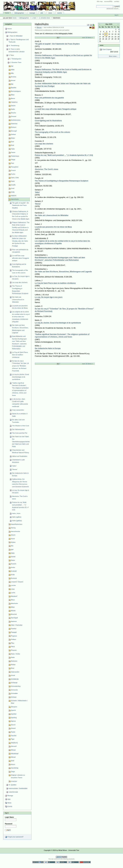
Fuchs (13, 174)
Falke (13, 149)
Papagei (14, 632)
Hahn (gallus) (17, 517)
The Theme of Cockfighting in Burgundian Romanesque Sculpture (20, 290)
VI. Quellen (12, 785)
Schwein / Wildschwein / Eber (19, 702)
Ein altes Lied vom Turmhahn (18, 421)
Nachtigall (14, 618)
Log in (117, 15)
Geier (13, 181)
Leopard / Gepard (17, 582)
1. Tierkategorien (16, 59)
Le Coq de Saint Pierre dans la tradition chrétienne (20, 355)
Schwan (14, 697)
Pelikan (13, 639)
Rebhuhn (14, 661)
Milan (13, 607)
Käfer (13, 553)
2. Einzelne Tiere (45, 18)
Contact (117, 1)
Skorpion (14, 707)
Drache (13, 113)
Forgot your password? (14, 837)
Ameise (14, 77)
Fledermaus (15, 156)
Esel (12, 142)
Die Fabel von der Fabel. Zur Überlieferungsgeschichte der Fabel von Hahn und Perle (21, 442)
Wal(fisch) (14, 743)
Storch (13, 725)
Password (9, 824)
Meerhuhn (14, 603)
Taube (13, 732)
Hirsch (13, 535)
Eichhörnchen (16, 120)
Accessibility (108, 1)
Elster (13, 138)
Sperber (14, 714)
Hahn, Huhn (16, 513)
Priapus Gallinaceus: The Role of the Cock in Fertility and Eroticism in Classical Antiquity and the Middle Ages (21, 227)
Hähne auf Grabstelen (20, 456)
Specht (13, 710)
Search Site (96, 5)
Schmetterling (16, 686)
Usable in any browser (85, 862)
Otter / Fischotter (17, 625)
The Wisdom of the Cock (21, 426)
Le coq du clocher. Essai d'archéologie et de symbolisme (20, 377)
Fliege (13, 160)
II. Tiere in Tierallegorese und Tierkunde (19, 41)
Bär (12, 84)
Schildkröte (15, 679)
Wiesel (13, 757)
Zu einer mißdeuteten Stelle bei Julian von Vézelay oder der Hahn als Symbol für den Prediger (20, 241)
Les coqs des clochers (20, 282)
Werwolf (14, 746)
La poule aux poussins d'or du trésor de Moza (20, 307)
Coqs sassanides (18, 410)
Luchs (13, 593)
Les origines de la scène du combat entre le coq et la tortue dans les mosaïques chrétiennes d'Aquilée (21, 317)
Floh (12, 163)
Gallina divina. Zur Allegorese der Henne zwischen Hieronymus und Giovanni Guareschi (20, 483)
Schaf (13, 675)
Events (60, 13)
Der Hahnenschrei (18, 429)
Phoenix (14, 650)
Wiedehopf (15, 754)
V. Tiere (34, 18)
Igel (12, 549)
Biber (13, 95)
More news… (114, 56)
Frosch (13, 170)
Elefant (13, 134)
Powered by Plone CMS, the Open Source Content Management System (61, 857)
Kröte (13, 575)
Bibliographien (19, 13)
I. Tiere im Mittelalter (16, 36)
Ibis (12, 546)
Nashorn (14, 621)
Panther (14, 629)
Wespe (13, 750)
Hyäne (13, 542)
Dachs (13, 106)
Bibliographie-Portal (39, 6)
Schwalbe (14, 693)
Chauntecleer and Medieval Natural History (20, 451)
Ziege (13, 772)
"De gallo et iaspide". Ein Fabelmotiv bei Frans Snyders (21, 205)
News (50, 13)
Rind (13, 668)
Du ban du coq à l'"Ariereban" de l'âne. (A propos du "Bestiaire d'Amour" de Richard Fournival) (20, 366)
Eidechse (14, 124)
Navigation (8, 24)
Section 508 (38, 862)
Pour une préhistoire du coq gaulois (20, 251)
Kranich (14, 564)
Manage (32, 13)
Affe (12, 73)
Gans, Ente (15, 178)
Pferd (13, 647)
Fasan (13, 152)
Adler (13, 70)
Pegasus (14, 636)
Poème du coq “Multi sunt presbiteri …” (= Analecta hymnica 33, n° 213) (20, 506)
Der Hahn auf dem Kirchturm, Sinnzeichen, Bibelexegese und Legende (20, 329)
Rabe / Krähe (16, 654)
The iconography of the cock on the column (20, 271)
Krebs (13, 567)
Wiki (42, 13)
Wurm (13, 764)
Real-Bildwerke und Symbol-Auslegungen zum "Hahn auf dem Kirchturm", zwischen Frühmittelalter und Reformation (19, 342)
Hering (13, 528)
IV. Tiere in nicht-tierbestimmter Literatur (16, 50)
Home (7, 13)
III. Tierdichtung (14, 46)
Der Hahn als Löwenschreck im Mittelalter (18, 300)
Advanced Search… (113, 9)
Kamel (13, 557)
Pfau (13, 643)
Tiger (13, 739)
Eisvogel (14, 131)
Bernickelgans (16, 91)
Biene (13, 98)
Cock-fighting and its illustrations (19, 265)
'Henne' (15, 469)
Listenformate (13, 792)
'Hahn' (14, 466)
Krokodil (14, 571)
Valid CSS (73, 862)
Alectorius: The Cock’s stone (20, 498)
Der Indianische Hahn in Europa (20, 474)
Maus (13, 600)
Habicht (14, 196)
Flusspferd (15, 167)
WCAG (50, 862)
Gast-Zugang (109, 51)
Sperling (14, 718)
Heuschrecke (15, 531)
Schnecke (14, 690)
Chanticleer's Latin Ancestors (18, 461)
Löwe (13, 589)
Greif (13, 188)
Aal (12, 66)
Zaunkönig (15, 768)
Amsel (13, 80)
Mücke (13, 611)
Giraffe (13, 185)
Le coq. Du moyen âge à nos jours (20, 492)
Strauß (13, 728)
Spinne (13, 721)
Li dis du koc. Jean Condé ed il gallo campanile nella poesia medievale (20, 403)
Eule (12, 145)
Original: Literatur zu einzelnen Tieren (18, 776)
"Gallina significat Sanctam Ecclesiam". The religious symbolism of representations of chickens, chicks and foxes (20, 389)
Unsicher (14, 781)
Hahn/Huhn (15, 199)
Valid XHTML (61, 862)
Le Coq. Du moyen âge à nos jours (21, 278)
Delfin (13, 109)
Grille (13, 192)
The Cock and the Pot (20, 433)
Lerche (13, 585)
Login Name (9, 817)
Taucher (14, 736)
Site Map (100, 1)
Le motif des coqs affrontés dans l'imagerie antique (20, 258)
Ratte (13, 657)
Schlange (14, 683)
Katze (13, 560)
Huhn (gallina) (17, 521)
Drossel (14, 116)
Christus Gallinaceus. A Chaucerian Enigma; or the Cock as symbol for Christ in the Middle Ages (21, 215)
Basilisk (14, 88)
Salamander (15, 672)
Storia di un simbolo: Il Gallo (20, 415)
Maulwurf (14, 596)
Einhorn (14, 127)
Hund (13, 539)
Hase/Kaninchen (17, 524)
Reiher (13, 665)
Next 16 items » (87, 38)
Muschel (14, 614)
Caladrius (14, 102)
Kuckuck (14, 578)
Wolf (12, 761)
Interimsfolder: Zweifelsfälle (18, 788)
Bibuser (39, 27)
